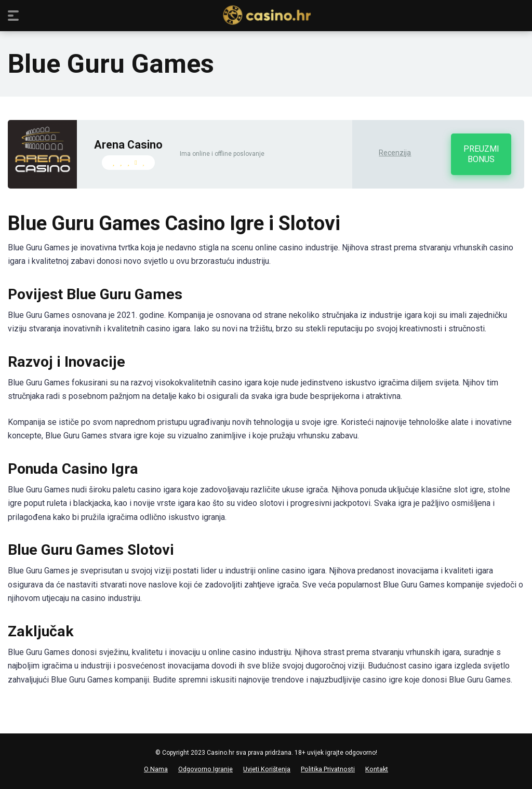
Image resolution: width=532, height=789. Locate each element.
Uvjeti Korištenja (267, 769)
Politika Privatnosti (328, 769)
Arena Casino (128, 145)
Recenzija (395, 153)
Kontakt (377, 769)
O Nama (156, 769)
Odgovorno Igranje (205, 769)
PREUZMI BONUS (481, 154)
